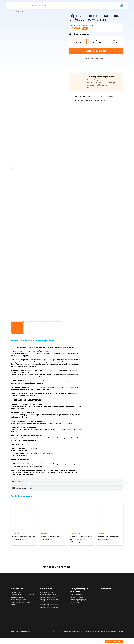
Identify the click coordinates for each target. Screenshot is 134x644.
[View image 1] (18, 327)
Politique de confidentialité (50, 604)
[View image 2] (31, 327)
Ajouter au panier (96, 51)
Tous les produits (76, 595)
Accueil (13, 12)
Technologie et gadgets (79, 600)
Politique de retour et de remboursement (49, 601)
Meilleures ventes (76, 597)
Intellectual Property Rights (50, 607)
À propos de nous (47, 592)
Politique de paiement (19, 600)
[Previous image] (13, 167)
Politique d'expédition (48, 597)
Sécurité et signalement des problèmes (21, 603)
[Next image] (59, 167)
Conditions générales (48, 595)
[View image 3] (44, 327)
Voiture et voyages (77, 605)
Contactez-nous (17, 597)
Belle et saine (75, 602)
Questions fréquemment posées (22, 595)
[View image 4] (57, 327)
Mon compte (15, 592)
